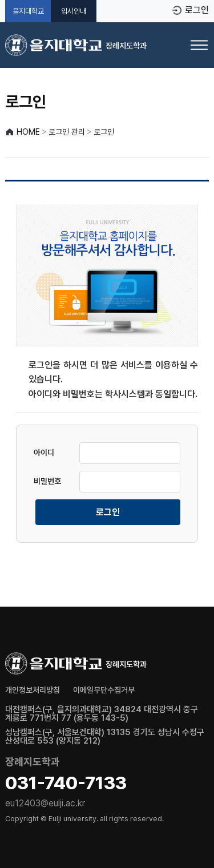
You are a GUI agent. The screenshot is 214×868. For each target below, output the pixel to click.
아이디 (44, 453)
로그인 (197, 10)
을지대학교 (28, 11)
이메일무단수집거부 (104, 690)
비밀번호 (47, 481)
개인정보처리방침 (33, 690)
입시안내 (74, 11)
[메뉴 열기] (199, 45)
